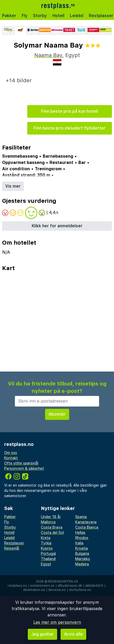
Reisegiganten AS (63, 581)
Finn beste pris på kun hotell (70, 111)
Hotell (58, 16)
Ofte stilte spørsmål (21, 463)
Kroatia (82, 548)
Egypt (46, 564)
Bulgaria (82, 554)
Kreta (46, 538)
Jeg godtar (42, 634)
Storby (40, 16)
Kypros (47, 548)
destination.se (34, 590)
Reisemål (12, 548)
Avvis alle (73, 634)
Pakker (9, 16)
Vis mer (13, 186)
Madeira (82, 564)
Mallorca (48, 522)
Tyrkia (46, 543)
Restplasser (14, 543)
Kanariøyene (86, 522)
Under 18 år (51, 517)
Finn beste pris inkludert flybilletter (70, 128)
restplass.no (17, 586)
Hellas (80, 533)
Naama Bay (48, 55)
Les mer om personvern (57, 622)
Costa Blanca (87, 527)
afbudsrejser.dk (70, 586)
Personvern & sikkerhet (24, 468)
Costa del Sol (52, 533)
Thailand (48, 559)
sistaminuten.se (42, 586)
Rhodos (82, 538)
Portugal (48, 554)
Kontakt (11, 458)
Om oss (11, 453)
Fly (25, 16)
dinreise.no (57, 590)
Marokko (83, 559)
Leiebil (77, 16)
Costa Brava (52, 527)
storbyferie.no (80, 590)
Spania (81, 517)
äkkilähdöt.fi (94, 586)
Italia (79, 543)
